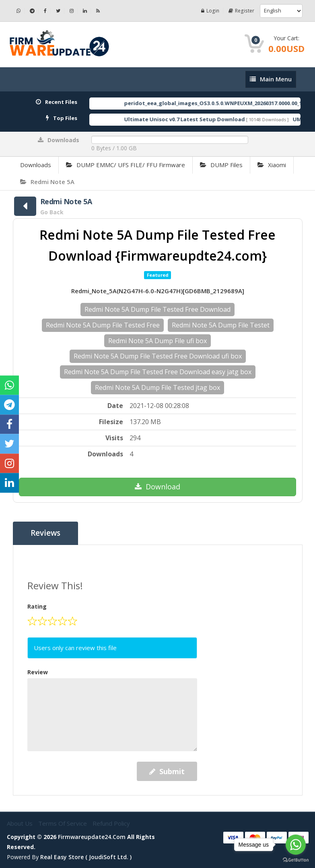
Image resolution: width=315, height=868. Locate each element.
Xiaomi (272, 165)
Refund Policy (111, 823)
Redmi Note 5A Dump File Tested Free (103, 325)
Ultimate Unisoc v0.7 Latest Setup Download (196, 119)
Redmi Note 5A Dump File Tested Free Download (157, 309)
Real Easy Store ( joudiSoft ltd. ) (86, 857)
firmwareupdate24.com (92, 837)
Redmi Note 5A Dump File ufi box (157, 341)
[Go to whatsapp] (296, 845)
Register (242, 11)
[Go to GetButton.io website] (296, 860)
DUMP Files (221, 165)
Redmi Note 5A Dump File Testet (221, 325)
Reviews (46, 533)
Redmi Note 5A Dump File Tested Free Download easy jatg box (158, 372)
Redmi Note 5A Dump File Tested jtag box (157, 387)
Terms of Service (63, 823)
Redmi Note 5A (47, 182)
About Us (21, 823)
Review (38, 672)
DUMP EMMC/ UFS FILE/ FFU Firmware (126, 165)
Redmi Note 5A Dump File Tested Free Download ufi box (158, 356)
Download (157, 487)
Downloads (36, 165)
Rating (37, 606)
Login (211, 11)
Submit (167, 771)
